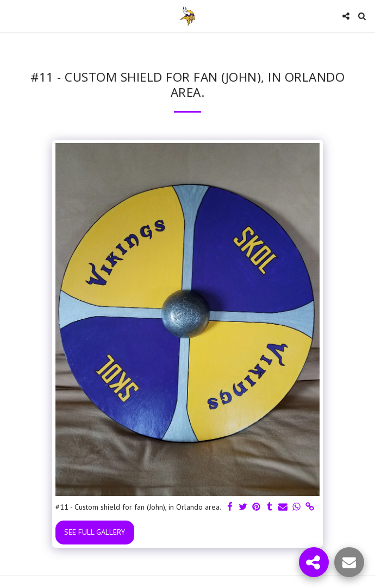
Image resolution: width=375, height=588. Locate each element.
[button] (12, 16)
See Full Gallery (95, 532)
